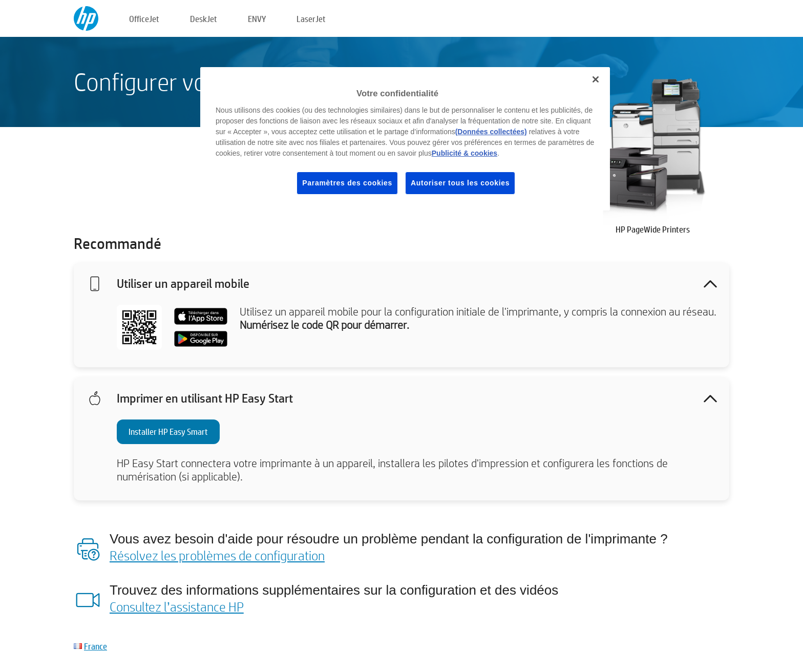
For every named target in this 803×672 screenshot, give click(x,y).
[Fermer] (596, 79)
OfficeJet (144, 19)
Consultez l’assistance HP (177, 606)
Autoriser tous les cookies (460, 183)
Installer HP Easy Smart (168, 432)
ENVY (257, 19)
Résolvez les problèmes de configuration (217, 555)
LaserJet (311, 19)
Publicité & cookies (464, 153)
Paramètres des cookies (347, 183)
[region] (405, 139)
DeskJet (204, 19)
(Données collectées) (491, 132)
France (96, 646)
